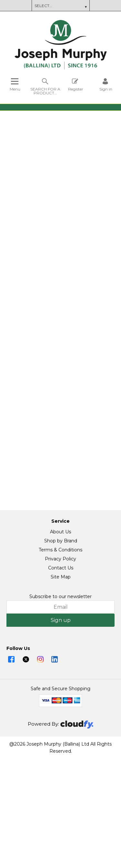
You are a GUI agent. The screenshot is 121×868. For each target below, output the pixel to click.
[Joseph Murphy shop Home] (61, 68)
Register (76, 85)
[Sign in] (106, 85)
